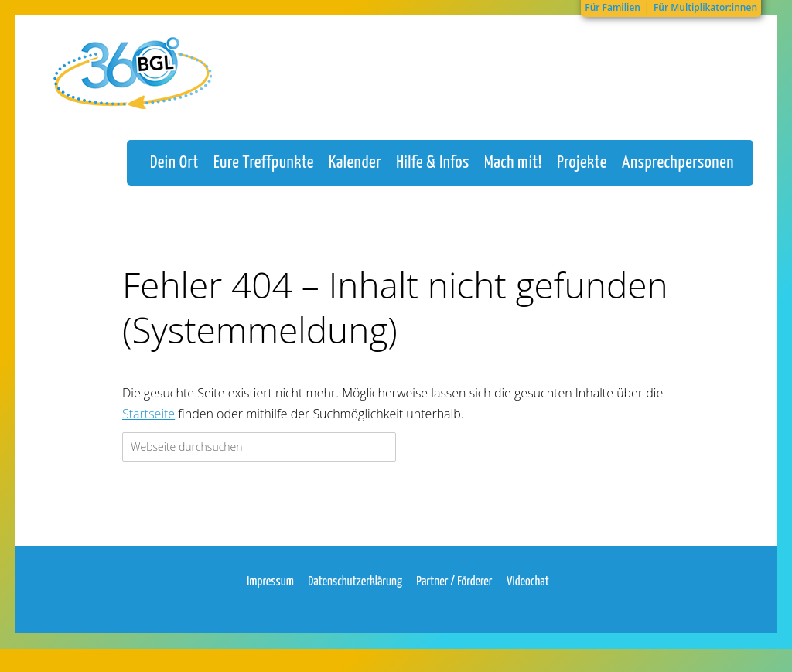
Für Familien (613, 7)
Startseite (148, 429)
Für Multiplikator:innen (705, 7)
